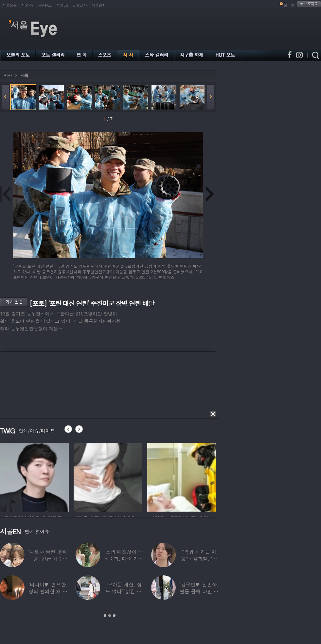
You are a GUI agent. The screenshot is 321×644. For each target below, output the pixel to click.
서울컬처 (99, 5)
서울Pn (27, 5)
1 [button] (105, 616)
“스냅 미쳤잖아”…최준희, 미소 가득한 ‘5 (123, 559)
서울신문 (9, 5)
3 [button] (114, 616)
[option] (34, 476)
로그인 (289, 5)
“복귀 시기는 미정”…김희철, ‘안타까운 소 (199, 559)
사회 (24, 75)
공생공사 (80, 5)
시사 (8, 75)
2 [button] (110, 616)
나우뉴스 (45, 5)
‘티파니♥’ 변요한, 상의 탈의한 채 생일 (48, 591)
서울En (62, 5)
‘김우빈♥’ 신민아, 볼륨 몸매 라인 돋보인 (199, 591)
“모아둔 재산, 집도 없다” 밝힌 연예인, (124, 591)
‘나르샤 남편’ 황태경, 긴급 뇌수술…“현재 (48, 559)
